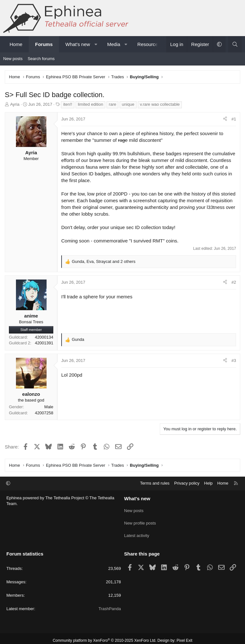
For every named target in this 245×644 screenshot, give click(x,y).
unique (128, 104)
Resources (149, 44)
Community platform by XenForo (104, 636)
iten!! (68, 104)
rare (112, 104)
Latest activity (137, 532)
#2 (234, 282)
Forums (44, 44)
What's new (78, 44)
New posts (13, 59)
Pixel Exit (185, 636)
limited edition (91, 104)
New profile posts (140, 521)
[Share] (225, 119)
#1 (234, 119)
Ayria (15, 104)
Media (114, 44)
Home (16, 44)
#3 (234, 360)
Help (208, 483)
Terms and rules (155, 483)
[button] (96, 44)
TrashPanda (110, 605)
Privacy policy (187, 483)
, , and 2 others (104, 261)
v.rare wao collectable (160, 104)
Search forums (41, 59)
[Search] (235, 44)
